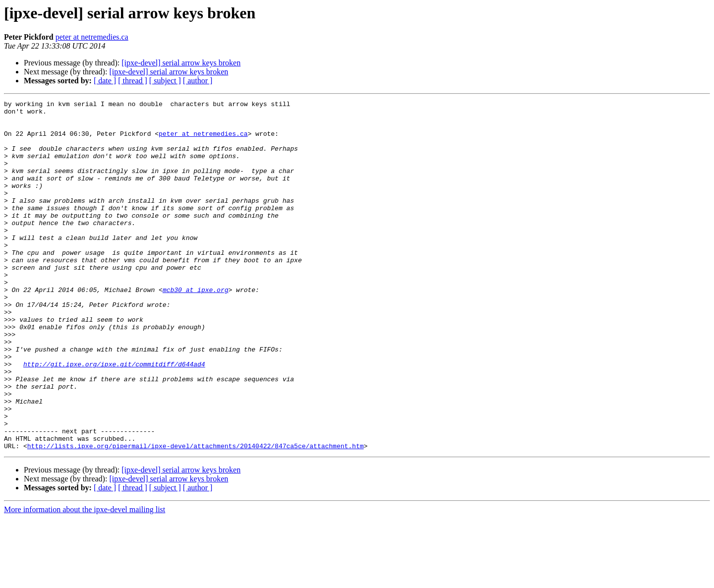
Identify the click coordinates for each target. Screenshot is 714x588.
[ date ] (105, 81)
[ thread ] (133, 81)
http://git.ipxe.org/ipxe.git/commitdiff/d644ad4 (114, 417)
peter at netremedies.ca (92, 37)
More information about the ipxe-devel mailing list (85, 579)
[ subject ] (165, 81)
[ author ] (198, 81)
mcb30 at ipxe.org (196, 328)
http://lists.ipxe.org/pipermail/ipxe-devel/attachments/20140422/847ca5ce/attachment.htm (196, 516)
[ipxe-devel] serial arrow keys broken (181, 63)
